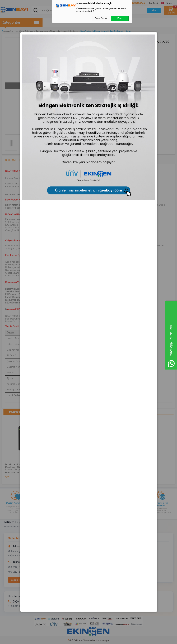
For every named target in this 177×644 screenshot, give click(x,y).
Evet (120, 18)
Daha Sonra (101, 18)
